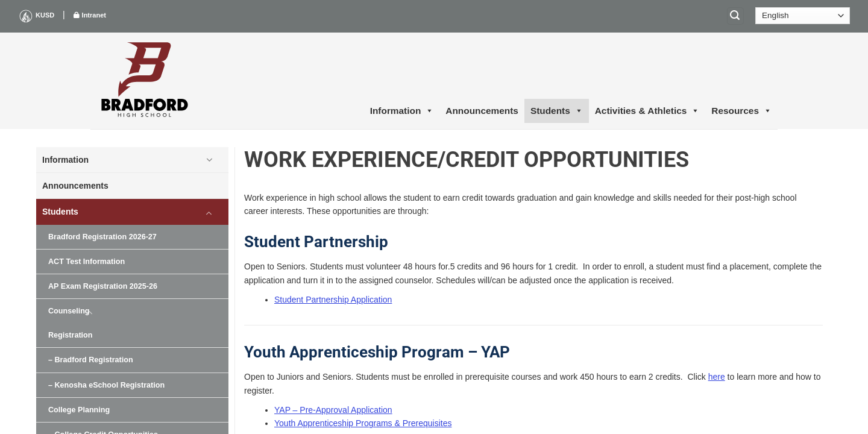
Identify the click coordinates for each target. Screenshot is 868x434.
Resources (741, 111)
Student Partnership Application (333, 300)
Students (557, 111)
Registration (70, 335)
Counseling (69, 311)
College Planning (79, 410)
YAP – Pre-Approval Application (333, 410)
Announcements (482, 111)
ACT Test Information (86, 262)
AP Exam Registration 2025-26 (103, 286)
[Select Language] (803, 16)
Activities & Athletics (647, 111)
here (717, 377)
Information (402, 111)
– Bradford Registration (91, 360)
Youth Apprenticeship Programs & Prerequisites (363, 423)
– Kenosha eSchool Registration (106, 385)
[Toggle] (209, 160)
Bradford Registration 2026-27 (102, 237)
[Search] (735, 16)
